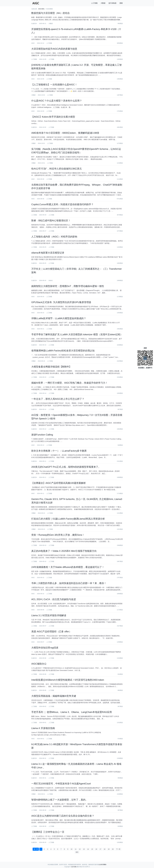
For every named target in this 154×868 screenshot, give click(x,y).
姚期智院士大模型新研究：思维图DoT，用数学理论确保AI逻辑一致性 (68, 286)
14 (88, 849)
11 (76, 849)
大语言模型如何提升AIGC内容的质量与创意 (54, 49)
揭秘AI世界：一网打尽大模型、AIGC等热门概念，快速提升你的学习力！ (69, 383)
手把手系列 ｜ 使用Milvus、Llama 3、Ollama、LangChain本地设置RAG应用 (72, 712)
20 (113, 849)
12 (80, 849)
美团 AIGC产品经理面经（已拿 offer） (51, 632)
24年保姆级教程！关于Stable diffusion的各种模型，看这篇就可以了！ (68, 567)
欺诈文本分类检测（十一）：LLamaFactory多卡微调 (59, 451)
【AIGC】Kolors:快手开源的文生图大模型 (53, 117)
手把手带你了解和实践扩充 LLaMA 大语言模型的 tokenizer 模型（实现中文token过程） (77, 334)
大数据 (103, 3)
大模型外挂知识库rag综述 (45, 648)
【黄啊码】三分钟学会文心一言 (48, 832)
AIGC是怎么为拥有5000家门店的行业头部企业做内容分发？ (63, 816)
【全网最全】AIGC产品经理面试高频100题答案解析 (59, 483)
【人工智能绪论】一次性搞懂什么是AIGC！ (54, 85)
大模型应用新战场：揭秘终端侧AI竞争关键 (54, 696)
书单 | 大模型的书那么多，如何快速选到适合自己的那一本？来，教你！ (69, 583)
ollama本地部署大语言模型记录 (48, 253)
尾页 (77, 852)
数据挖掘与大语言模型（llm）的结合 (51, 13)
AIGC (33, 43)
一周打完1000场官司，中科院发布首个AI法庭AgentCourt (61, 784)
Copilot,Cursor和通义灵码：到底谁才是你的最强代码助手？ (62, 204)
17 (100, 849)
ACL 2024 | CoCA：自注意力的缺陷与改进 (54, 599)
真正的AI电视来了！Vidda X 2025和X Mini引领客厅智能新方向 (64, 551)
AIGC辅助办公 (39, 664)
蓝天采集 (74, 867)
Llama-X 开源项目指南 (43, 728)
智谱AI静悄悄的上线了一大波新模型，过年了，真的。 (60, 800)
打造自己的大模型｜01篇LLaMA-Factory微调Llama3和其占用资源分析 (68, 519)
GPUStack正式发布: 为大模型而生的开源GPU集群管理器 (61, 302)
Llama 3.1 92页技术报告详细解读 (49, 615)
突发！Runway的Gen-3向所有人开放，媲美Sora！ (58, 535)
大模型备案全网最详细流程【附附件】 (51, 367)
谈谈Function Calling (42, 435)
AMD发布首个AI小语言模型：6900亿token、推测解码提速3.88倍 (65, 133)
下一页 (118, 849)
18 (104, 849)
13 (84, 849)
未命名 (51, 280)
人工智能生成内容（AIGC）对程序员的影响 (54, 237)
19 (109, 849)
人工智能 (94, 3)
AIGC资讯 (41, 9)
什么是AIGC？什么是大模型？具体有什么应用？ (57, 101)
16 (96, 849)
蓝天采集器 (112, 3)
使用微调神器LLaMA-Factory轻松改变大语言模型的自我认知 (63, 351)
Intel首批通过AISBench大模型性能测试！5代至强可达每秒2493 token (68, 680)
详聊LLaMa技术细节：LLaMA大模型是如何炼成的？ (59, 318)
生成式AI (34, 23)
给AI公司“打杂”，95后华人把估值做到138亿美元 (57, 169)
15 (92, 849)
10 (71, 849)
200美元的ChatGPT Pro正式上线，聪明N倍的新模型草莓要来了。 (66, 467)
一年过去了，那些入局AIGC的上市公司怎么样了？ (58, 399)
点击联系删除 (103, 865)
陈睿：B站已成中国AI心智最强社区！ (51, 220)
